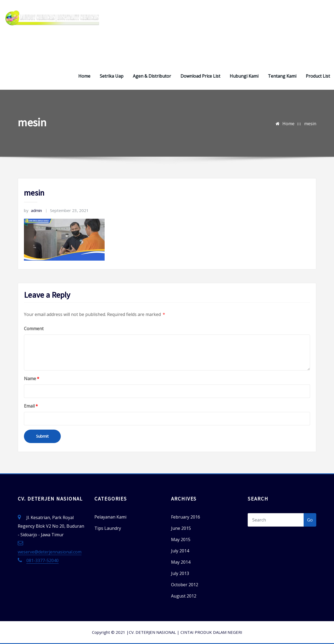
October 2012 (185, 585)
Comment (34, 329)
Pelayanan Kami (110, 517)
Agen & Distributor (152, 76)
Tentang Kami (282, 76)
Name (32, 379)
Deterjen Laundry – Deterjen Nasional (58, 45)
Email (31, 406)
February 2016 (186, 517)
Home (84, 76)
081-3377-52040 (42, 560)
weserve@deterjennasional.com (50, 552)
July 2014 (180, 551)
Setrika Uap (112, 76)
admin (33, 210)
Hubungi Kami (244, 76)
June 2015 (181, 528)
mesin (310, 124)
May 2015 (181, 539)
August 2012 (184, 596)
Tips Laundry (108, 528)
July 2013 (180, 573)
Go (310, 520)
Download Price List (200, 76)
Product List (318, 76)
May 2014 (181, 562)
